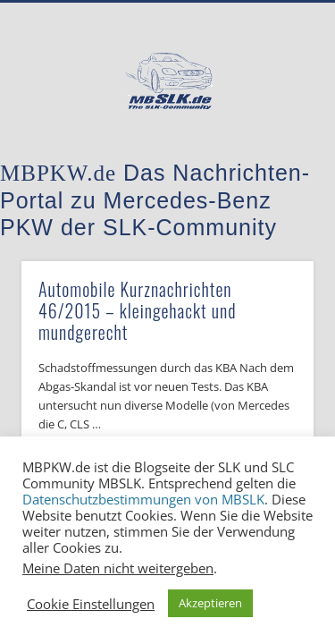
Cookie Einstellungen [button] (91, 604)
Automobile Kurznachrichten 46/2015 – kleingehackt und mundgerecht (138, 310)
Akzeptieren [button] (210, 603)
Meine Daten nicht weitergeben (118, 568)
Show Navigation (271, 160)
